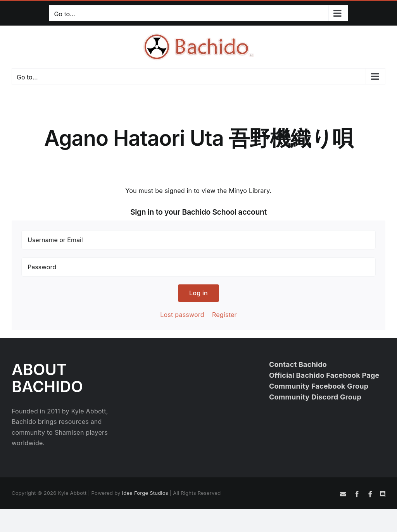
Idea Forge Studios (145, 493)
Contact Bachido (298, 364)
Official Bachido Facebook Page (324, 375)
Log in (198, 293)
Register (224, 315)
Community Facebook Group (319, 386)
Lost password (182, 315)
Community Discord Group (315, 397)
